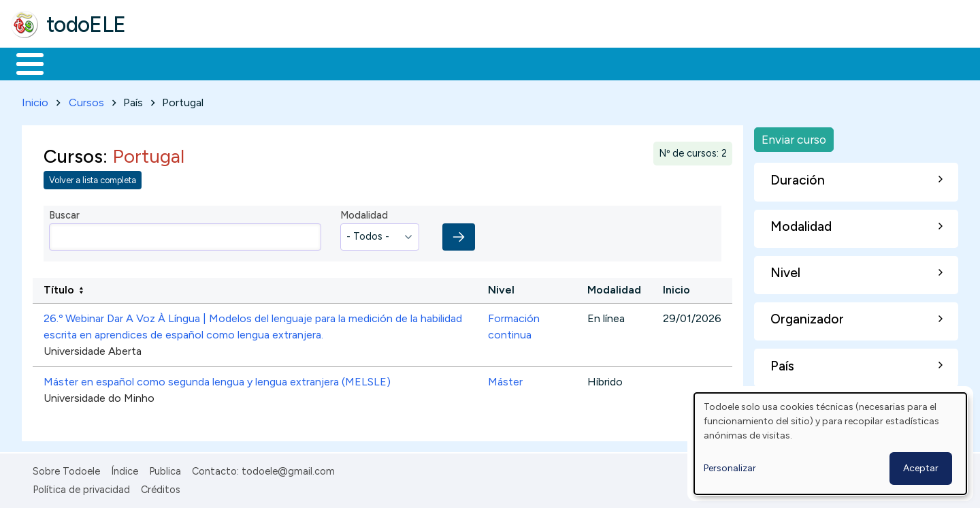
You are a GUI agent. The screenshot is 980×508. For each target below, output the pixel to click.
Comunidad (498, 63)
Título (59, 288)
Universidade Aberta (93, 349)
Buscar (559, 63)
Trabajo (245, 63)
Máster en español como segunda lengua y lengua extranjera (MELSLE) (217, 380)
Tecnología (407, 63)
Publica (165, 469)
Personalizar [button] (730, 468)
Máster (505, 380)
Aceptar (921, 468)
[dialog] (830, 444)
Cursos (86, 100)
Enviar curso (794, 137)
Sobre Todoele (66, 469)
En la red (322, 63)
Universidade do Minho (99, 396)
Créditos (161, 487)
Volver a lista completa (93, 178)
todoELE (86, 25)
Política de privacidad (81, 487)
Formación (164, 63)
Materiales (76, 63)
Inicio (23, 63)
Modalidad (364, 213)
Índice (125, 469)
